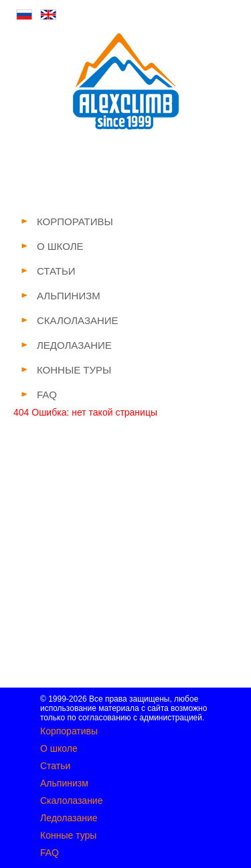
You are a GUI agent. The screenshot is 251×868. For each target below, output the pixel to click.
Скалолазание (71, 801)
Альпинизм (64, 783)
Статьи (55, 766)
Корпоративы (69, 731)
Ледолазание (69, 818)
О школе (59, 748)
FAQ (50, 853)
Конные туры (68, 835)
